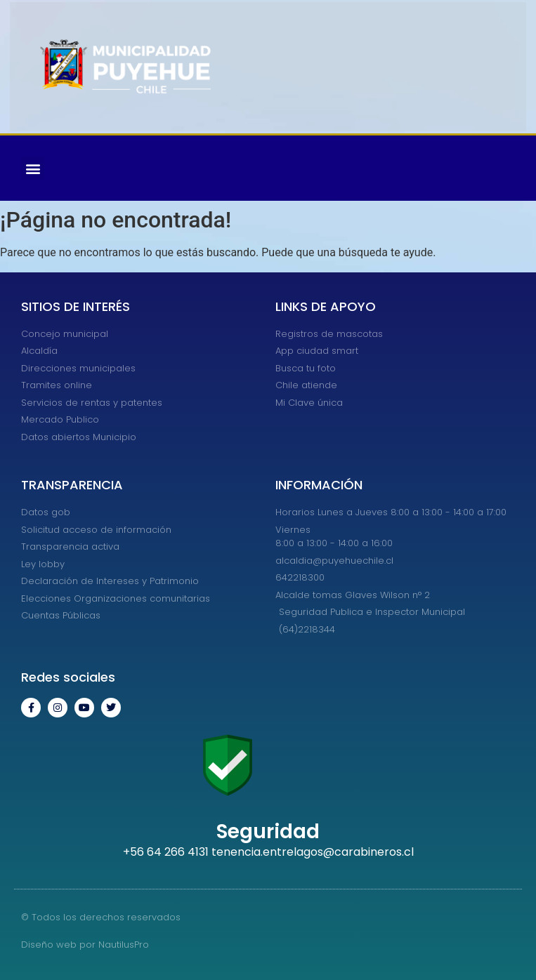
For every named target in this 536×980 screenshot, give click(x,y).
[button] (33, 168)
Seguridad (268, 832)
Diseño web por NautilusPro (85, 945)
